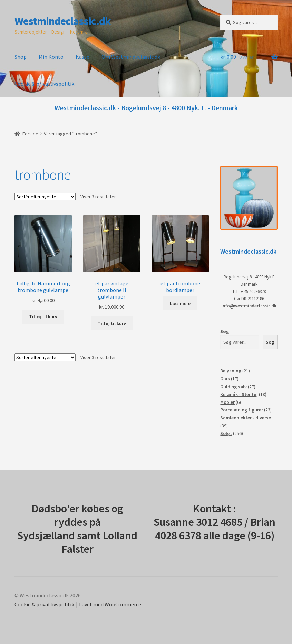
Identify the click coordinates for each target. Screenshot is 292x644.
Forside (30, 134)
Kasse (82, 57)
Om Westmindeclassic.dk (131, 57)
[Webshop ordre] (45, 197)
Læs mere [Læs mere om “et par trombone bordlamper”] (180, 303)
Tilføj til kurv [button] (43, 316)
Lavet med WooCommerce (110, 604)
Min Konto (51, 57)
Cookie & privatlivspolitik (44, 84)
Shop (21, 57)
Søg (225, 331)
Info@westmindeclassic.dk (249, 306)
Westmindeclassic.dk (63, 21)
